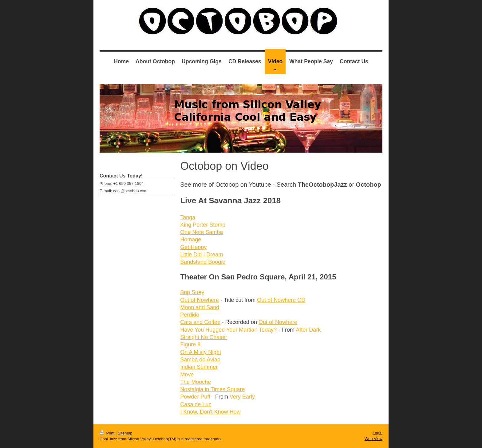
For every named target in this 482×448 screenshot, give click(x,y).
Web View (373, 439)
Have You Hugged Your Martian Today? (228, 330)
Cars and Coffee (200, 322)
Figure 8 (190, 345)
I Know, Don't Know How (210, 412)
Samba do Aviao (200, 360)
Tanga (188, 217)
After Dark (308, 330)
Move (187, 375)
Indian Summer (199, 367)
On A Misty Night (201, 352)
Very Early (242, 397)
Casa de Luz (196, 404)
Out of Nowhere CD (281, 300)
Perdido (190, 315)
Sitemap (125, 433)
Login (377, 433)
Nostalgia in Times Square (212, 389)
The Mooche (196, 382)
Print (108, 433)
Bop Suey (192, 292)
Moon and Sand (200, 307)
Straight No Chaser (204, 337)
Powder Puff (195, 397)
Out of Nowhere (200, 300)
